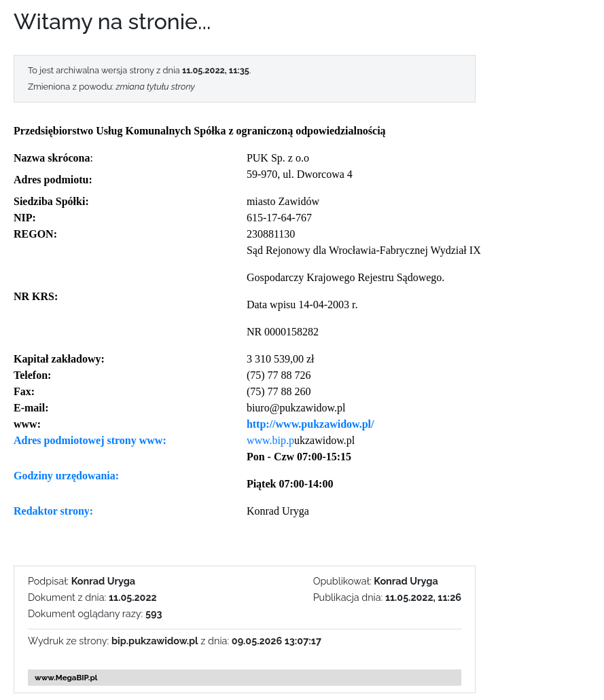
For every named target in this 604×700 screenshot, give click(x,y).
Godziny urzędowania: (66, 476)
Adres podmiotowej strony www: (90, 440)
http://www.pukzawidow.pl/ (310, 424)
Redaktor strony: (53, 511)
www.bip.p (270, 440)
